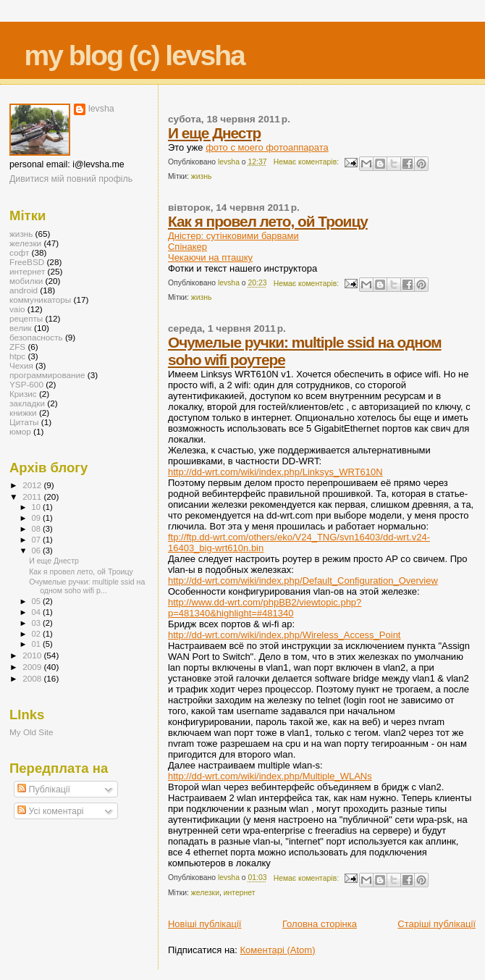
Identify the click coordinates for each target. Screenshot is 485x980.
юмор (20, 431)
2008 (33, 678)
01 (37, 644)
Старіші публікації (436, 924)
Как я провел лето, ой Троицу (268, 221)
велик (21, 328)
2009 (33, 667)
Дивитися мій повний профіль (71, 179)
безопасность (36, 337)
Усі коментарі (50, 811)
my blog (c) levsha (135, 55)
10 (37, 507)
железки (205, 893)
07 (37, 540)
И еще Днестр (214, 133)
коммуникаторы (40, 300)
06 (37, 550)
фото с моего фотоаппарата (267, 147)
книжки (23, 412)
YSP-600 (26, 384)
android (24, 290)
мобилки (26, 281)
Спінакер (187, 247)
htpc (17, 356)
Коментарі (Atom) (278, 950)
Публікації (44, 790)
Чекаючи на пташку (210, 257)
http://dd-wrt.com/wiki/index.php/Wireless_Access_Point (284, 635)
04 (37, 612)
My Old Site (31, 732)
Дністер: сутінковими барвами (233, 236)
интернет (240, 893)
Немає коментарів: (307, 162)
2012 (33, 485)
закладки (27, 403)
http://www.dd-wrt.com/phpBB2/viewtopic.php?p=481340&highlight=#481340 (265, 608)
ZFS (17, 347)
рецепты (26, 318)
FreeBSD (27, 262)
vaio (17, 309)
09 (37, 518)
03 (37, 623)
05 (37, 601)
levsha (101, 109)
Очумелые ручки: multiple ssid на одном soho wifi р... (87, 586)
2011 (33, 497)
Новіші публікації (205, 924)
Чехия (21, 365)
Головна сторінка (320, 924)
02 (37, 634)
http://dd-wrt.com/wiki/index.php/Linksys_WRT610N (275, 472)
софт (19, 252)
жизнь (202, 176)
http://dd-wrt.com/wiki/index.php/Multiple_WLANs (270, 776)
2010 (33, 655)
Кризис (23, 394)
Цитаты (24, 422)
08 (37, 529)
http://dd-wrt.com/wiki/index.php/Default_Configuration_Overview (303, 581)
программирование (47, 375)
